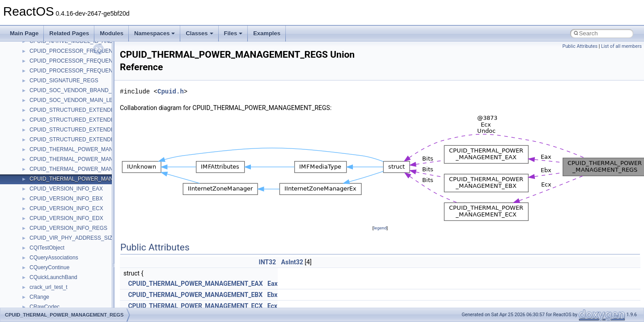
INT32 (268, 262)
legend (380, 228)
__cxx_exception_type (56, 153)
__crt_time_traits (49, 64)
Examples (267, 33)
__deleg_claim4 (48, 202)
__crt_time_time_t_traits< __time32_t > (76, 45)
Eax (273, 284)
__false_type (45, 271)
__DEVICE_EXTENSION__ (62, 212)
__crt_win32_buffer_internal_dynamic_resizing (85, 104)
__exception (44, 251)
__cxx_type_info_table (56, 182)
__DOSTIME (45, 241)
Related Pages (69, 33)
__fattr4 (39, 281)
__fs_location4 (47, 301)
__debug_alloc (47, 192)
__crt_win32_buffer (52, 74)
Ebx (273, 295)
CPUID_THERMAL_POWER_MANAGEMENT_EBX (195, 295)
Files (233, 33)
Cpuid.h (171, 91)
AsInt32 (292, 262)
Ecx (272, 306)
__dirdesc (41, 222)
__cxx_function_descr (55, 163)
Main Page (24, 33)
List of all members (621, 46)
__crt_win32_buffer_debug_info (67, 84)
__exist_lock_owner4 (55, 261)
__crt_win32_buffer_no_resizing (68, 114)
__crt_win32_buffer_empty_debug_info (76, 94)
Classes (199, 33)
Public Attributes (580, 46)
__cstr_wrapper (48, 133)
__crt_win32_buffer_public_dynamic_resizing (83, 123)
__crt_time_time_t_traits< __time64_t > (76, 55)
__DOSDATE (45, 232)
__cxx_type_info (49, 173)
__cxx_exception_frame (58, 143)
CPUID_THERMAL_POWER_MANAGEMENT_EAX (195, 284)
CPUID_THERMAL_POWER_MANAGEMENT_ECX (195, 306)
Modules (112, 33)
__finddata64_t (47, 291)
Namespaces (155, 33)
